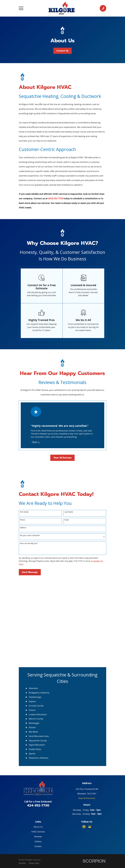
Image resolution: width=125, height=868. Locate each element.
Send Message (30, 572)
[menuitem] (22, 776)
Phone (22, 520)
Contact (38, 759)
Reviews (38, 749)
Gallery (38, 754)
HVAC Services (38, 744)
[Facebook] (84, 739)
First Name (24, 512)
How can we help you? (29, 543)
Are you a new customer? (30, 536)
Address (23, 528)
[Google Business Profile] (90, 739)
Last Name (69, 512)
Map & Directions (87, 711)
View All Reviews (62, 458)
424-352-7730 (38, 718)
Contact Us (62, 51)
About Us (38, 739)
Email (66, 520)
